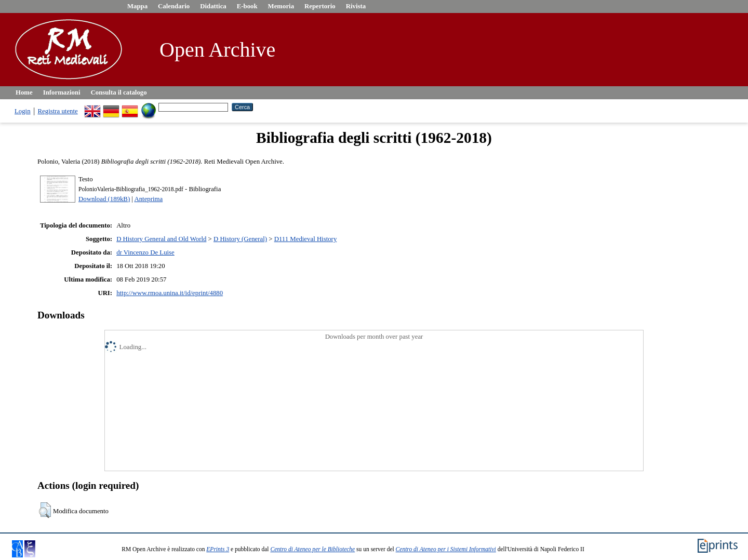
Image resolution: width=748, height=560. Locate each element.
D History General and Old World (161, 239)
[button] (45, 510)
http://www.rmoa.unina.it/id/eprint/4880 (170, 293)
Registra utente (58, 111)
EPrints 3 (218, 549)
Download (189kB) (104, 199)
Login (23, 111)
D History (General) (240, 239)
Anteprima (148, 199)
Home (24, 92)
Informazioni (62, 92)
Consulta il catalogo (119, 92)
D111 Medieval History (306, 239)
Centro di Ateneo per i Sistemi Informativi (446, 549)
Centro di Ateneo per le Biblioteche (312, 549)
